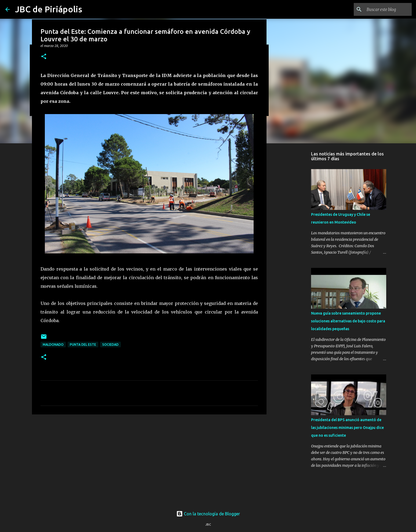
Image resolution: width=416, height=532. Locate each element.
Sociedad (110, 345)
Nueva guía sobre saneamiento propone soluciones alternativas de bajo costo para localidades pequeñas (348, 321)
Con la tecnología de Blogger (208, 514)
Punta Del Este (83, 345)
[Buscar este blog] (384, 9)
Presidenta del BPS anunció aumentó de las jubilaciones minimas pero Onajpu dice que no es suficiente (347, 428)
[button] (44, 57)
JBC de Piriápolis (49, 9)
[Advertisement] (149, 460)
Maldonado (53, 345)
